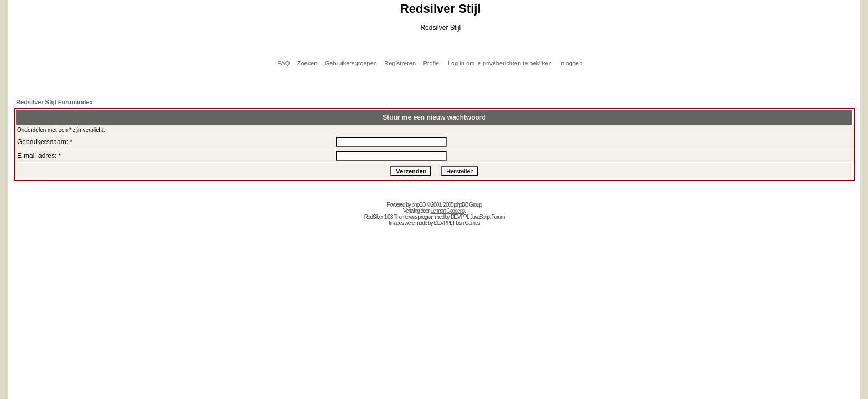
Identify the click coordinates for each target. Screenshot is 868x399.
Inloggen (571, 63)
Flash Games (466, 223)
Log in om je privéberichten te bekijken (500, 63)
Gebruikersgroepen (351, 63)
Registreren (400, 63)
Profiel (432, 63)
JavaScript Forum (487, 217)
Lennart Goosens (448, 211)
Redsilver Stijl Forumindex (55, 102)
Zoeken (308, 63)
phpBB (419, 205)
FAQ (283, 63)
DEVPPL (460, 217)
